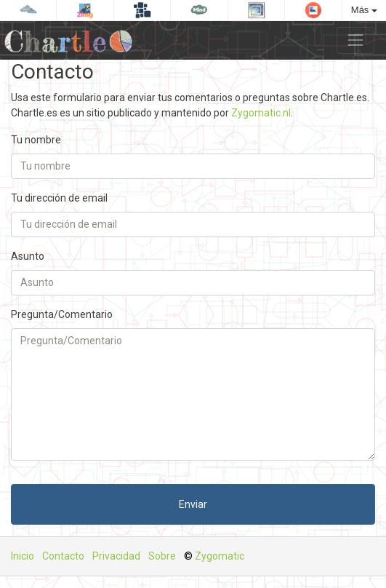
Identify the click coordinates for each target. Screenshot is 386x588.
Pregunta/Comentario (62, 314)
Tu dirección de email (59, 198)
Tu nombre (36, 140)
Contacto (63, 556)
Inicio (23, 556)
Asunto (28, 256)
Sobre (162, 556)
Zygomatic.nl (261, 113)
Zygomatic (220, 556)
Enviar (193, 504)
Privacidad (116, 556)
